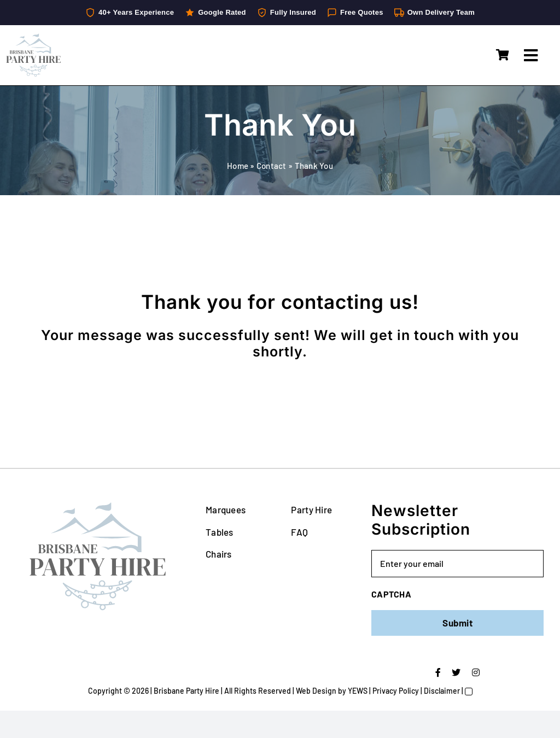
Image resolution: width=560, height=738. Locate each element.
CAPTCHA (391, 594)
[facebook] (438, 672)
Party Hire (311, 509)
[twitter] (456, 672)
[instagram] (476, 672)
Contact (272, 166)
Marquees (226, 509)
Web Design (316, 691)
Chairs (219, 554)
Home (238, 166)
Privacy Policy (396, 691)
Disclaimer (442, 691)
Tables (220, 532)
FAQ (299, 532)
